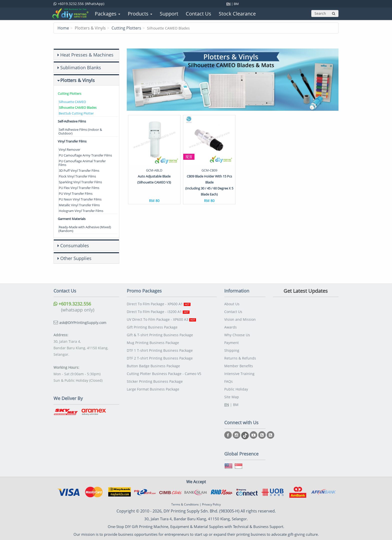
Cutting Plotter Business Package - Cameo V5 (164, 374)
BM (236, 4)
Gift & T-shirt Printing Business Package (160, 335)
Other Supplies (76, 258)
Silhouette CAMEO (72, 102)
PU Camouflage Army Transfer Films (85, 155)
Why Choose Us (237, 335)
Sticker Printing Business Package (155, 381)
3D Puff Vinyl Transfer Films (79, 170)
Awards (230, 327)
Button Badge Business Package (153, 366)
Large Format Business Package (153, 389)
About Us (232, 304)
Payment (231, 343)
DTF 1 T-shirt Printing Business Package (160, 350)
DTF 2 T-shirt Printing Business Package (160, 358)
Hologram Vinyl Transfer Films (81, 211)
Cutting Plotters (126, 28)
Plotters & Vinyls (77, 80)
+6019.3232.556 (72, 304)
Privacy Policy (211, 504)
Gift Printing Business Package (152, 327)
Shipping (232, 350)
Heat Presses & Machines (87, 55)
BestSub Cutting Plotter (76, 113)
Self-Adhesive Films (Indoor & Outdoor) (80, 131)
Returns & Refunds (240, 358)
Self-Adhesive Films (72, 121)
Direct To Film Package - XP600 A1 (159, 304)
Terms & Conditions (185, 504)
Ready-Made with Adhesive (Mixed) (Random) (85, 229)
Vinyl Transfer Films (72, 141)
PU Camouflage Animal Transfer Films (82, 163)
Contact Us (233, 312)
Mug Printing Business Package (153, 343)
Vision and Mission (240, 319)
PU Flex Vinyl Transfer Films (79, 188)
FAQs (228, 381)
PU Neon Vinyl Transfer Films (80, 199)
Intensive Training (239, 374)
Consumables (75, 245)
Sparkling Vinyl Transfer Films (80, 182)
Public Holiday (236, 389)
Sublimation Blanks (81, 67)
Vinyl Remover (69, 149)
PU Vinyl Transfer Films (76, 193)
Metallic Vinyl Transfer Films (79, 205)
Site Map (232, 397)
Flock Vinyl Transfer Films (77, 176)
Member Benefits (239, 366)
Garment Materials (72, 219)
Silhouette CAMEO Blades (78, 107)
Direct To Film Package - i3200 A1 (158, 312)
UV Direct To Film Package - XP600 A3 (161, 319)
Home (63, 28)
